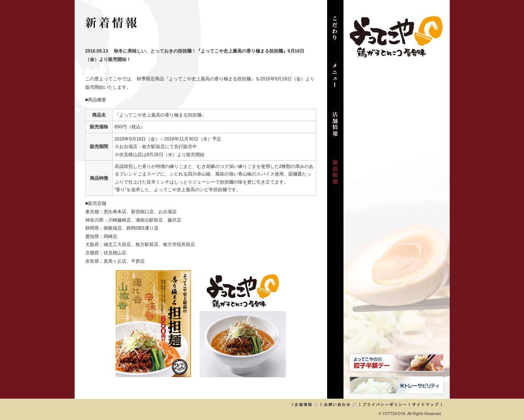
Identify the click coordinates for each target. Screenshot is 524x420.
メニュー (335, 80)
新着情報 (335, 176)
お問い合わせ (340, 404)
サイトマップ (425, 404)
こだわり (335, 32)
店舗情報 (335, 128)
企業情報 (306, 404)
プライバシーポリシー (385, 404)
